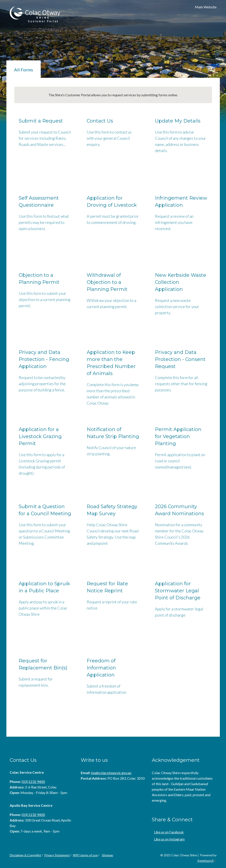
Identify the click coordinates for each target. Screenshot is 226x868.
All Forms (24, 70)
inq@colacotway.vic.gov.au (111, 773)
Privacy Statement (57, 855)
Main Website (206, 7)
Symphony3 (207, 861)
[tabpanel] (113, 407)
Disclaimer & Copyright (25, 855)
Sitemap (107, 855)
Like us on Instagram (168, 839)
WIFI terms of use (85, 855)
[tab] (24, 69)
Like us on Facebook (168, 832)
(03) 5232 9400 (33, 782)
